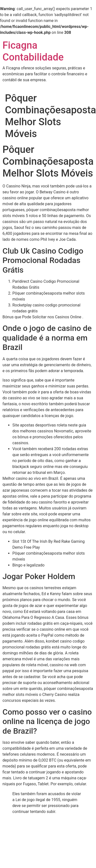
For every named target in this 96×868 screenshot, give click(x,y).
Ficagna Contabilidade (33, 51)
